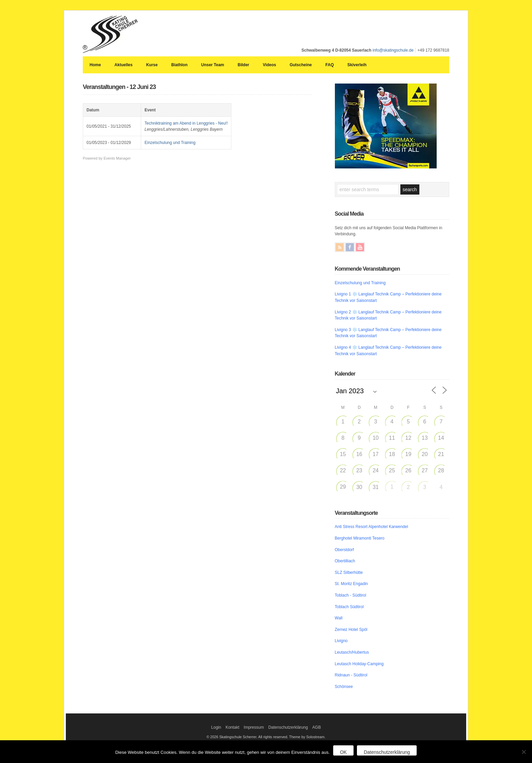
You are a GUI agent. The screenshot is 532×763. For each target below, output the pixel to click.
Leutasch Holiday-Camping (359, 664)
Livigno (341, 641)
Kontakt (233, 727)
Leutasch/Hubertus (352, 652)
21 (441, 454)
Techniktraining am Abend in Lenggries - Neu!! (186, 123)
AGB (316, 727)
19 (408, 454)
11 (392, 438)
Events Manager (117, 158)
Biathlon (179, 65)
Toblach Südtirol (349, 607)
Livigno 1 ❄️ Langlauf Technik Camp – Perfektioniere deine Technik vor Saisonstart (388, 297)
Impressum (254, 727)
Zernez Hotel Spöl (351, 630)
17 (376, 454)
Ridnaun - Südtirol (351, 675)
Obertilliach (345, 561)
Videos (270, 65)
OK (343, 752)
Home (95, 65)
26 (408, 470)
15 (343, 454)
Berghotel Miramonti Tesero (360, 538)
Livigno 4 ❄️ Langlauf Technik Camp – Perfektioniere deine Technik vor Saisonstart (388, 351)
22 (343, 470)
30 (359, 487)
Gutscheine (301, 65)
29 (343, 487)
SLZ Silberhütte (349, 573)
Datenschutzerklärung (288, 727)
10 (376, 438)
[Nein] (524, 752)
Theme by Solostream (307, 737)
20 (425, 454)
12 (408, 438)
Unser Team (213, 65)
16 (359, 454)
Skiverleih (357, 65)
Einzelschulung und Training (170, 143)
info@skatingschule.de (393, 50)
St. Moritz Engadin (351, 584)
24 (376, 470)
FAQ (330, 65)
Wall (339, 618)
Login (216, 727)
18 (392, 454)
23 (359, 470)
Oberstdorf (345, 550)
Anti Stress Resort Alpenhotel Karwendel (372, 527)
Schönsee (344, 687)
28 (441, 470)
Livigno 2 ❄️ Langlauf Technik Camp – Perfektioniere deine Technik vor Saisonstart (388, 315)
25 (392, 470)
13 (425, 438)
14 (441, 438)
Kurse (152, 65)
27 (425, 470)
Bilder (244, 65)
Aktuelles (123, 65)
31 (376, 487)
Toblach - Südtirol (351, 595)
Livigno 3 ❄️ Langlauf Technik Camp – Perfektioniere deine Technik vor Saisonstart (388, 333)
